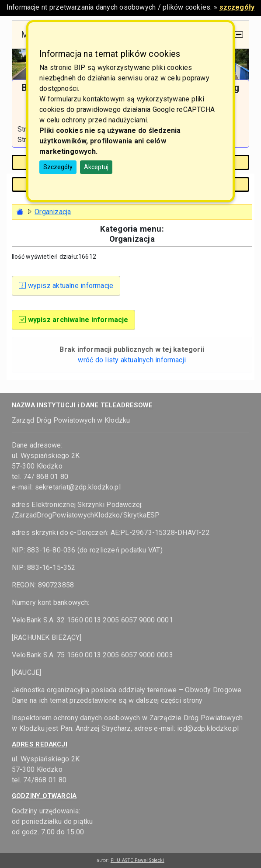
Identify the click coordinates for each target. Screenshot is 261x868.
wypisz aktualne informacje (66, 286)
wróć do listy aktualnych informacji (132, 360)
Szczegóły (58, 167)
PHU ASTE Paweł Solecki (137, 860)
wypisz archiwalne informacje (74, 320)
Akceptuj (96, 167)
